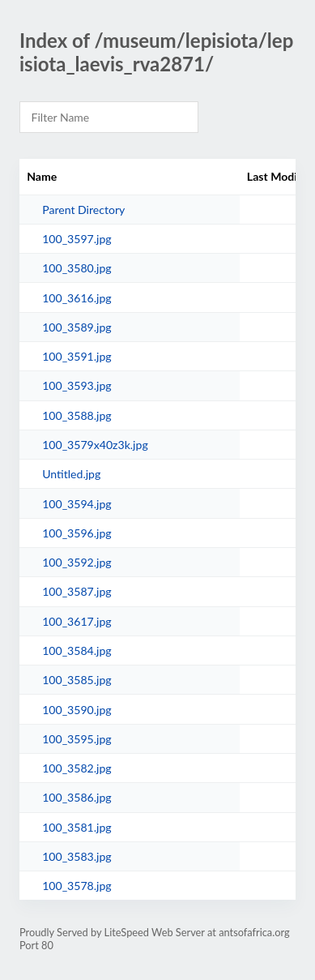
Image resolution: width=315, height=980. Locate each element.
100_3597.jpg (77, 239)
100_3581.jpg (77, 827)
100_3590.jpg (77, 710)
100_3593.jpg (77, 385)
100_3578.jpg (77, 886)
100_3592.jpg (77, 562)
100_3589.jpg (77, 327)
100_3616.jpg (77, 298)
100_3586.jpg (77, 797)
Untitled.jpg (71, 474)
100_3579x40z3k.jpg (95, 445)
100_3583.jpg (77, 856)
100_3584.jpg (77, 650)
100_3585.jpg (77, 680)
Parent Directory (83, 210)
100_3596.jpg (77, 533)
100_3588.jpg (77, 415)
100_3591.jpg (77, 356)
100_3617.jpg (77, 621)
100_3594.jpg (77, 504)
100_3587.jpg (77, 591)
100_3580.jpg (77, 268)
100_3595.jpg (77, 739)
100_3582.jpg (77, 768)
